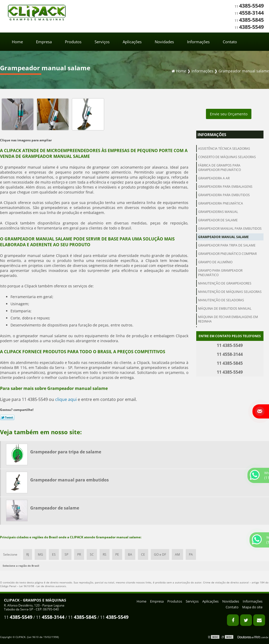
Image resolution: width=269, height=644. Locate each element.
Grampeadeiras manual (218, 212)
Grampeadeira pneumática (221, 203)
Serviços (102, 42)
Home (17, 42)
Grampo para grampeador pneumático (220, 273)
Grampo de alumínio (215, 262)
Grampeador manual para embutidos (230, 229)
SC (92, 554)
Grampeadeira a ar (214, 178)
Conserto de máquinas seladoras (227, 157)
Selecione (10, 554)
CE (143, 554)
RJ (28, 554)
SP (66, 554)
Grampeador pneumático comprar (227, 254)
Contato (230, 42)
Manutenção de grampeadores (225, 283)
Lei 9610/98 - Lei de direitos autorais (43, 586)
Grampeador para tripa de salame (227, 245)
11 (249, 6)
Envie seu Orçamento (229, 114)
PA (191, 554)
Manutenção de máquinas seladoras (230, 292)
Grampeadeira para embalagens (225, 187)
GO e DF (160, 554)
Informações (198, 42)
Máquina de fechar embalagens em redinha (228, 319)
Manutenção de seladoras (221, 300)
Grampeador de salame (218, 220)
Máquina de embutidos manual (225, 308)
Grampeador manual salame (223, 237)
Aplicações (132, 42)
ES (54, 554)
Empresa (44, 42)
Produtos (73, 42)
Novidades (164, 42)
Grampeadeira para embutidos (224, 195)
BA (130, 554)
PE (117, 554)
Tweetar (7, 417)
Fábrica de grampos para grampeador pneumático (219, 168)
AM (177, 554)
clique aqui (66, 399)
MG (40, 554)
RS (105, 554)
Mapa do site (252, 607)
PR (79, 554)
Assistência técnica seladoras (224, 149)
